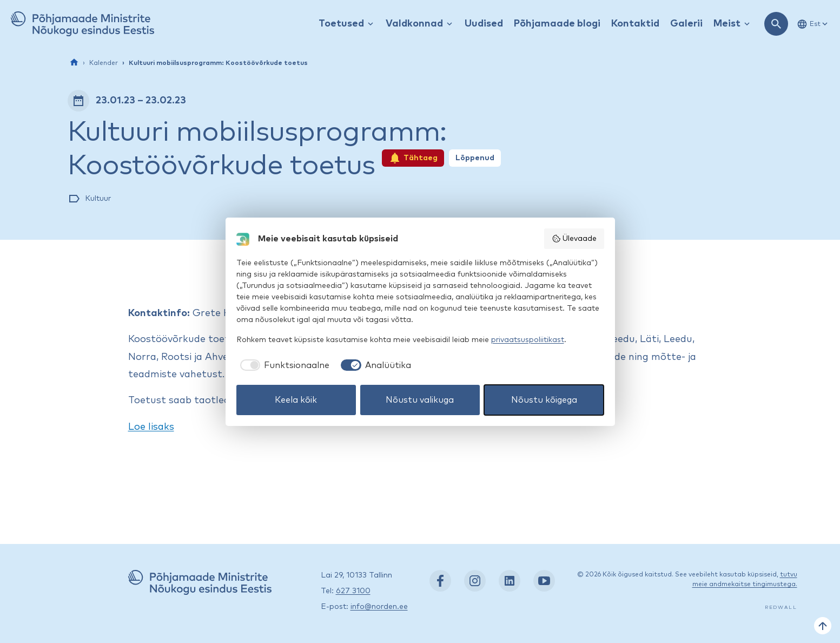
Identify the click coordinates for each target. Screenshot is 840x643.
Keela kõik (296, 400)
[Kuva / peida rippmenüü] (371, 24)
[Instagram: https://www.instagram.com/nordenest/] (475, 581)
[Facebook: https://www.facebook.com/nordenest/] (440, 581)
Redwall (781, 608)
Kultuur (98, 199)
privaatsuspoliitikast (528, 340)
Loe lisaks (151, 427)
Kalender (104, 63)
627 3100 (353, 591)
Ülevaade (574, 239)
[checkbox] (283, 365)
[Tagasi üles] (823, 626)
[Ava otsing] (776, 24)
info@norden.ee (379, 607)
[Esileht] (74, 62)
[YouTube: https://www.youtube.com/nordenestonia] (544, 581)
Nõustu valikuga (420, 400)
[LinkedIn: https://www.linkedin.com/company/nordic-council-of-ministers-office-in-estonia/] (510, 581)
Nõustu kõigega (544, 400)
